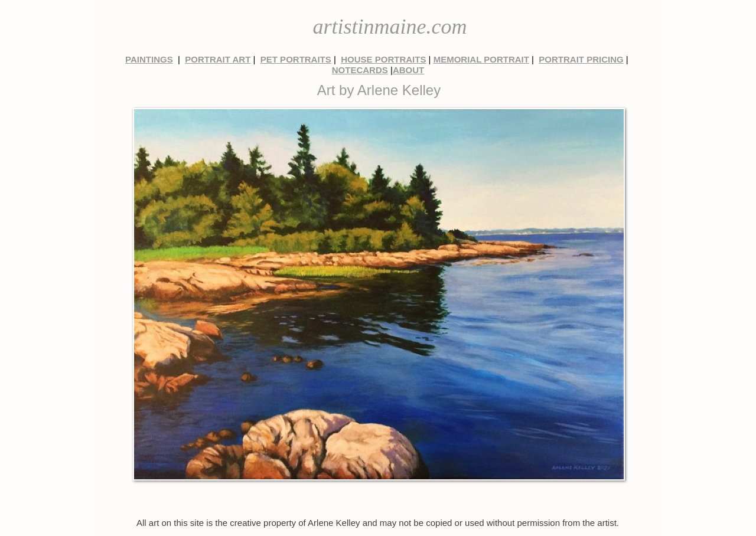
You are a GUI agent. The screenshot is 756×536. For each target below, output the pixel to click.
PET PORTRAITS (296, 59)
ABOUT (408, 70)
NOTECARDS (360, 70)
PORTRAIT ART (218, 59)
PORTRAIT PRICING (581, 59)
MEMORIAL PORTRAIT (481, 59)
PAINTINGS (149, 59)
